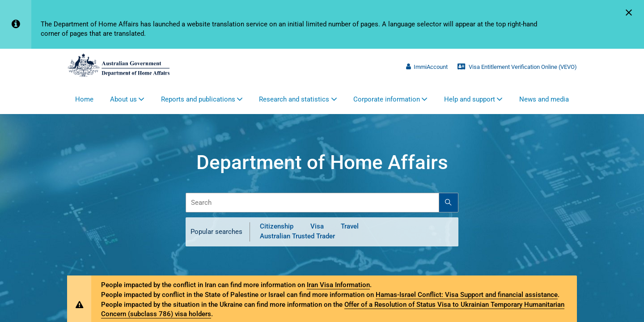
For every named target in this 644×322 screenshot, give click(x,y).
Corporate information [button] (387, 99)
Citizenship (277, 227)
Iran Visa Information (338, 285)
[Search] (449, 203)
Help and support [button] (470, 99)
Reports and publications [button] (198, 99)
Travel (350, 227)
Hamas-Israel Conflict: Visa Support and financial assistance (467, 295)
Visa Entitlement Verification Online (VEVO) (517, 67)
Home (84, 99)
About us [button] (123, 99)
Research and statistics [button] (294, 99)
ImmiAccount (427, 67)
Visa (317, 227)
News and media (544, 99)
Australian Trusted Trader (297, 236)
